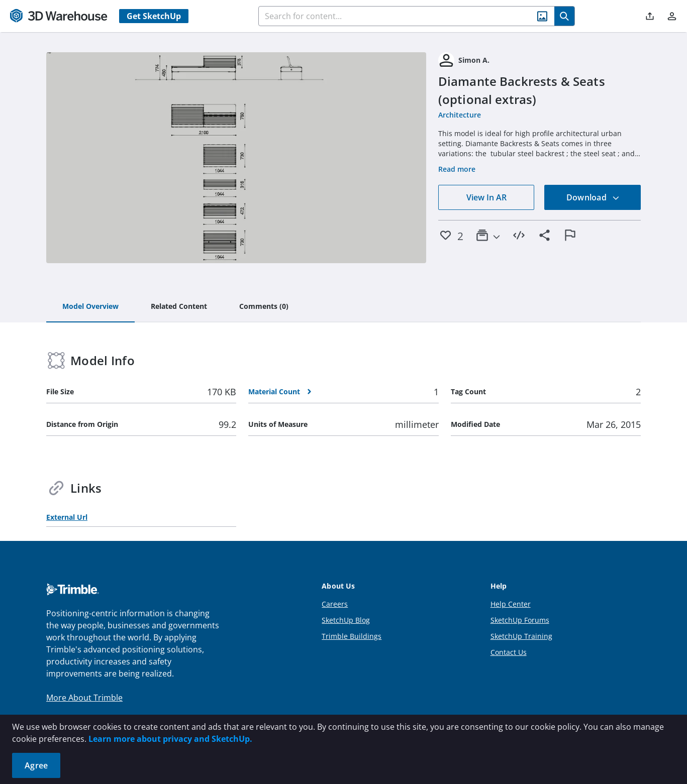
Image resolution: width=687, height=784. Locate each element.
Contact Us (509, 652)
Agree (36, 765)
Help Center (511, 604)
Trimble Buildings (352, 636)
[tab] (90, 307)
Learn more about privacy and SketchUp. (170, 739)
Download (593, 197)
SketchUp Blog (346, 620)
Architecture (460, 115)
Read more (457, 169)
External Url (67, 517)
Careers (335, 604)
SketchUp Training (521, 636)
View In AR (486, 197)
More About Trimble (84, 698)
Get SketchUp (154, 16)
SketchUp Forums (520, 620)
